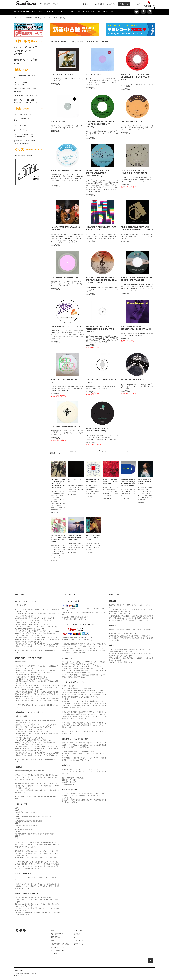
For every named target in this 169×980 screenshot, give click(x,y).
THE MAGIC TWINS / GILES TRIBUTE (66, 170)
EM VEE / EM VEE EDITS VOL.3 (134, 380)
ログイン (112, 4)
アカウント (89, 4)
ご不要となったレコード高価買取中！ (103, 12)
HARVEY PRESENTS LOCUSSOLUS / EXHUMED (66, 228)
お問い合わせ (79, 944)
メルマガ (137, 4)
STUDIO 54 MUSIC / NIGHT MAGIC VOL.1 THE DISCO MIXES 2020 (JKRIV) (137, 228)
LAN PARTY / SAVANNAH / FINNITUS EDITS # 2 (101, 381)
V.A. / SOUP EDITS (59, 121)
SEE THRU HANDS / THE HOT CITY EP (67, 326)
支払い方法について (58, 934)
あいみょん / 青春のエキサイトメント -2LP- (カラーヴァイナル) (111, 482)
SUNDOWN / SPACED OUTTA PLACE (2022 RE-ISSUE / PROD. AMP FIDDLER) (101, 124)
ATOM (57, 954)
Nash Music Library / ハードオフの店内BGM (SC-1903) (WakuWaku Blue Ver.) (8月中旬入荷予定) (128, 483)
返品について (55, 940)
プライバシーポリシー (58, 947)
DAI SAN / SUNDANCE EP (131, 121)
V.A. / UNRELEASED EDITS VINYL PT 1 (67, 426)
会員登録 (101, 4)
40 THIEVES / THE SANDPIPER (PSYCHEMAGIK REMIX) (99, 430)
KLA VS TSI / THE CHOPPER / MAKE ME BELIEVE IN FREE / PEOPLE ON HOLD (136, 77)
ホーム (17, 18)
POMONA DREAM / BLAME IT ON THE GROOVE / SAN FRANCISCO (136, 279)
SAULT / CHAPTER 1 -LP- (75, 481)
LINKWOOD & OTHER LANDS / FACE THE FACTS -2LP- (101, 228)
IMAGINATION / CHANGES (62, 74)
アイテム (123, 4)
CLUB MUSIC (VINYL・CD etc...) (31, 18)
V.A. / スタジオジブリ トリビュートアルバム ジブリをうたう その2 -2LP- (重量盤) (58, 539)
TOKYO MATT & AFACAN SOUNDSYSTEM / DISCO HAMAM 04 (136, 328)
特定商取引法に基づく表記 (60, 944)
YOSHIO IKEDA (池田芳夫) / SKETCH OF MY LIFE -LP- (93, 538)
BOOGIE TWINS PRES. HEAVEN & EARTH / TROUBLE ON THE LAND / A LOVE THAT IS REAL (101, 280)
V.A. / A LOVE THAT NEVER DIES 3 (65, 277)
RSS (52, 954)
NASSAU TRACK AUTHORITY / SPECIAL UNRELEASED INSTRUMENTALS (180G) (99, 173)
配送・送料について (58, 937)
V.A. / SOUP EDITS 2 (94, 74)
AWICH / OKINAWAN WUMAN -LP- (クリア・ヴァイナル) (145, 482)
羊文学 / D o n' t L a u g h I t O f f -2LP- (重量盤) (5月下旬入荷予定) (76, 538)
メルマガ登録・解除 (58, 950)
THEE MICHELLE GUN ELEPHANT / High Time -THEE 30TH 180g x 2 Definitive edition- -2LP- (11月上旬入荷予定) (59, 484)
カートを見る (79, 940)
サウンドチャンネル (48, 12)
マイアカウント (79, 930)
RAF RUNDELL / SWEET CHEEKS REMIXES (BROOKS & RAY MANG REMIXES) (100, 329)
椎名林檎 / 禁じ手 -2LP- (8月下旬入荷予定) (93, 481)
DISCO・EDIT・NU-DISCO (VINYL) (54, 18)
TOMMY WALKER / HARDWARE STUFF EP (67, 381)
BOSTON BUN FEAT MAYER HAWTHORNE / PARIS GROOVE (134, 172)
